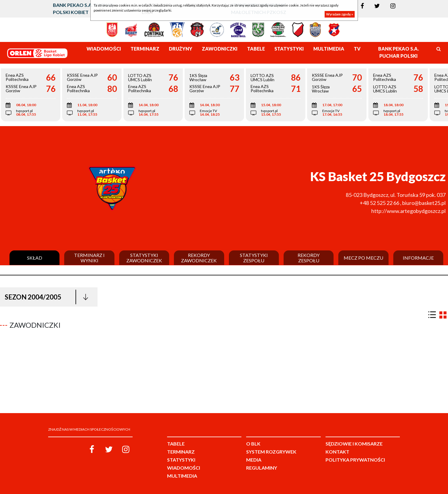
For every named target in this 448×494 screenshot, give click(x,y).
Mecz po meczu (363, 258)
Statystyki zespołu (254, 258)
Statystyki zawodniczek (144, 258)
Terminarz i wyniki (89, 258)
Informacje (418, 258)
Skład (35, 258)
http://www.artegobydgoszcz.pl (408, 211)
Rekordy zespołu (309, 258)
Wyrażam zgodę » (340, 14)
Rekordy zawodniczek (199, 258)
